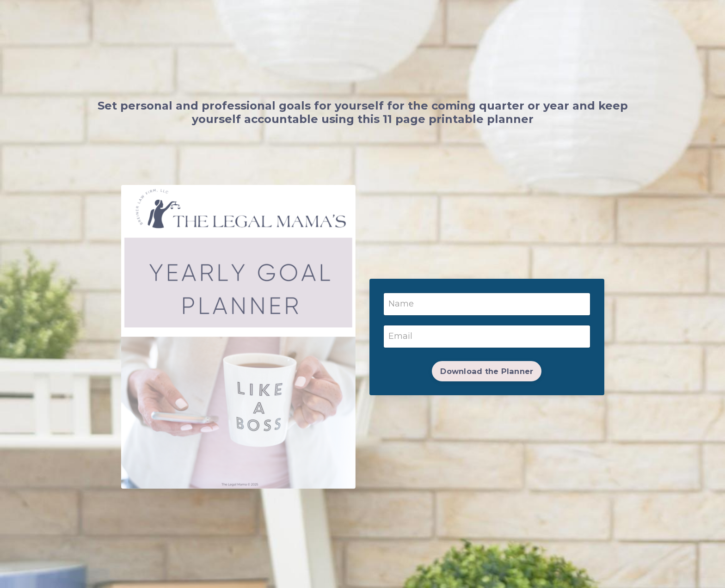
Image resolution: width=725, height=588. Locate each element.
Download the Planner (487, 371)
